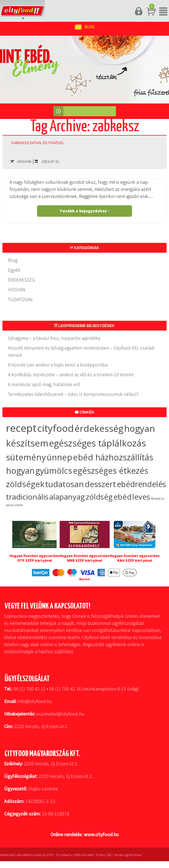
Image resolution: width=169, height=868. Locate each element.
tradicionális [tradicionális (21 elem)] (27, 497)
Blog (13, 260)
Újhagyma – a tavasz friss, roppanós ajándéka (54, 338)
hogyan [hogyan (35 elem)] (20, 470)
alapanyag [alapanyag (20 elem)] (67, 497)
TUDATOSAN (20, 299)
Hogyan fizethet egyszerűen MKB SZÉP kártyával (84, 558)
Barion (85, 579)
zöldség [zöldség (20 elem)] (99, 497)
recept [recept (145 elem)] (21, 428)
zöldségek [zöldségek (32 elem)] (25, 484)
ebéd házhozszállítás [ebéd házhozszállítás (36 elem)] (113, 457)
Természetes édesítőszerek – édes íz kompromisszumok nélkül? (73, 394)
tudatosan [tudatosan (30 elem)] (64, 484)
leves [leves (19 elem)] (141, 497)
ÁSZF (51, 855)
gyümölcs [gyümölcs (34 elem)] (54, 471)
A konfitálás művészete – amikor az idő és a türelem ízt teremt (71, 375)
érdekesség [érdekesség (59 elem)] (99, 428)
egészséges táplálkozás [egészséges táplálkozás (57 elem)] (97, 443)
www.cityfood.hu (101, 834)
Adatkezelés (7, 855)
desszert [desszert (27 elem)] (100, 484)
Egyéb (14, 270)
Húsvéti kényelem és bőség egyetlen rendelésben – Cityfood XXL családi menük (81, 351)
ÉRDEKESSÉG (21, 280)
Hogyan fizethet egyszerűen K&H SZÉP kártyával (135, 558)
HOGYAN (24, 161)
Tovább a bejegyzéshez (84, 211)
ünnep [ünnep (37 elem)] (59, 457)
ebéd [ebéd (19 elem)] (122, 497)
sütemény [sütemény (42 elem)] (26, 457)
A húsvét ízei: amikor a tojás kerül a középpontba (58, 365)
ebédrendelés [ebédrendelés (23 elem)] (141, 484)
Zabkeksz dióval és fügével (38, 143)
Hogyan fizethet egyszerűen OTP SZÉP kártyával (34, 558)
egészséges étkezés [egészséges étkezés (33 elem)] (111, 471)
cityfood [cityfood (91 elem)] (56, 428)
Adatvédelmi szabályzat (31, 855)
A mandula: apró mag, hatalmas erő (44, 384)
